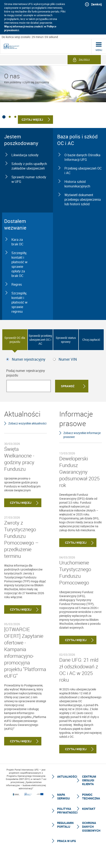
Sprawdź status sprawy (66, 340)
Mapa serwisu (63, 796)
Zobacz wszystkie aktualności (27, 423)
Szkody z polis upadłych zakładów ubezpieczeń (29, 166)
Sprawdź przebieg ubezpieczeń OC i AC (40, 340)
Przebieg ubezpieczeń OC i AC (83, 171)
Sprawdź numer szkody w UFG (29, 179)
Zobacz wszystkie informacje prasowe (82, 435)
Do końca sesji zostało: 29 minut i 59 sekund (30, 37)
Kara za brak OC (17, 242)
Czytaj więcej (18, 503)
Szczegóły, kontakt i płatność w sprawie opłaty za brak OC (19, 264)
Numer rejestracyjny (29, 359)
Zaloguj (84, 60)
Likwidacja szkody (25, 155)
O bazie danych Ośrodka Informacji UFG (82, 157)
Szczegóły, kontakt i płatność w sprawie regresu (19, 302)
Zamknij (96, 4)
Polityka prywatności (67, 811)
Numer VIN (68, 359)
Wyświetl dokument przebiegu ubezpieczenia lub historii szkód (83, 199)
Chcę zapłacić (91, 340)
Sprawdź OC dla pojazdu (15, 340)
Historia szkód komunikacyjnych (77, 184)
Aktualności (67, 776)
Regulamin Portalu (65, 825)
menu (99, 50)
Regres (17, 284)
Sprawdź (68, 386)
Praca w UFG (67, 841)
